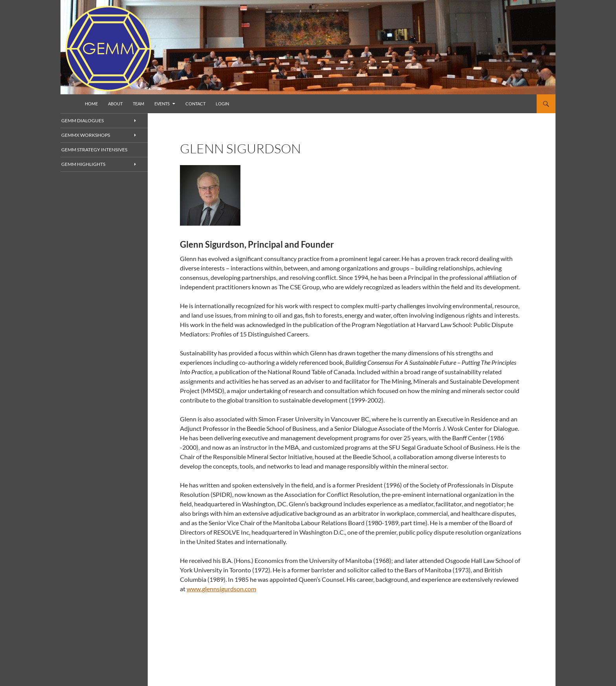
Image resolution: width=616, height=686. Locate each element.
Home (91, 104)
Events (162, 104)
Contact (195, 104)
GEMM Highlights (92, 165)
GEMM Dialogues (91, 120)
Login (222, 104)
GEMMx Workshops (94, 135)
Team (138, 104)
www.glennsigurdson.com (221, 589)
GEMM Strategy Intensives (102, 150)
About (115, 104)
